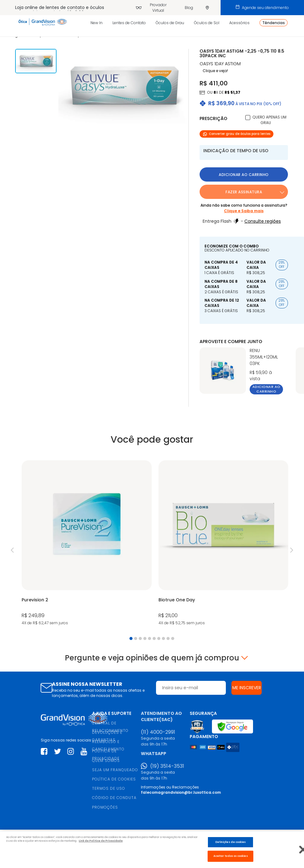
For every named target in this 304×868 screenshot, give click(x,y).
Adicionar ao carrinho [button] (244, 175)
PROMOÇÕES (105, 807)
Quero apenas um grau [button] (270, 120)
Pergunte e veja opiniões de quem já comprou (152, 658)
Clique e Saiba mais (244, 211)
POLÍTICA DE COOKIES (114, 779)
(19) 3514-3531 (167, 766)
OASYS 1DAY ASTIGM (220, 64)
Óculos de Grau (170, 23)
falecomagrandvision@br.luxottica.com (181, 792)
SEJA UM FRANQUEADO (115, 770)
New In (97, 23)
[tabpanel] (87, 544)
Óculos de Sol (207, 23)
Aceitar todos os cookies (231, 856)
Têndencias (274, 23)
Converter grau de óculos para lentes (236, 134)
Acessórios (239, 23)
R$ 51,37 (232, 92)
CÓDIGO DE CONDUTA (114, 798)
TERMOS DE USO (109, 788)
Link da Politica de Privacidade (101, 841)
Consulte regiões (263, 221)
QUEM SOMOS (106, 761)
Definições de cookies (231, 842)
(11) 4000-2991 (158, 732)
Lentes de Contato (129, 23)
